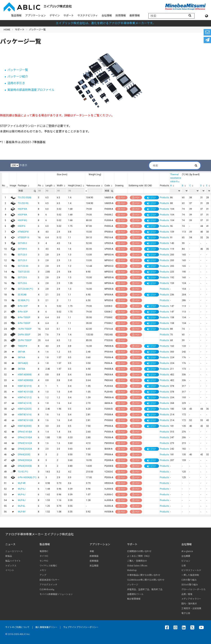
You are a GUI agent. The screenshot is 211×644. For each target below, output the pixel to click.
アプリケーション (36, 15)
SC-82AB (22, 295)
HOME (7, 30)
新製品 (9, 556)
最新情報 (135, 15)
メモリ (43, 570)
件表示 (19, 165)
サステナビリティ (88, 15)
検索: (173, 165)
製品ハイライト (13, 561)
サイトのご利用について (17, 627)
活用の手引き (16, 83)
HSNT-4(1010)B (25, 392)
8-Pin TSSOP (24, 317)
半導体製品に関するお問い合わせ (144, 575)
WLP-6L (22, 506)
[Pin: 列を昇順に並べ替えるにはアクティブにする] (41, 186)
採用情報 (121, 15)
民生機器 (94, 566)
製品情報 (16, 15)
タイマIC (44, 556)
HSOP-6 (22, 226)
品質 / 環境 (187, 594)
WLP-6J (22, 489)
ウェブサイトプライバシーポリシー (81, 627)
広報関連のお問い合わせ (139, 551)
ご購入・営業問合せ (137, 561)
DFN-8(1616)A (25, 443)
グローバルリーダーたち (194, 589)
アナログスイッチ (48, 585)
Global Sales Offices (137, 566)
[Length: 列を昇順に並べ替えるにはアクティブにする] (50, 186)
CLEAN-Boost (47, 590)
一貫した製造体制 (190, 575)
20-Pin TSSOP (25, 340)
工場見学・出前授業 (191, 608)
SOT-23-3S (23, 266)
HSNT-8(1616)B (25, 420)
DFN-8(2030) (24, 455)
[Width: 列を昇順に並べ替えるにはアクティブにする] (62, 186)
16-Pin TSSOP (25, 329)
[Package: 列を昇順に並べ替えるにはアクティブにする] (27, 186)
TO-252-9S (23, 203)
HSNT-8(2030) (25, 426)
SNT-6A (21, 357)
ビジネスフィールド (191, 570)
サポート (69, 15)
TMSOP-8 (22, 346)
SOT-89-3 (22, 243)
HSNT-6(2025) (25, 409)
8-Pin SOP (23, 306)
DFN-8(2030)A (25, 460)
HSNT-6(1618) (25, 403)
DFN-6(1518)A (25, 437)
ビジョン (186, 561)
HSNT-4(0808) (25, 375)
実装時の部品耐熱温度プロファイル (31, 90)
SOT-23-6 (22, 283)
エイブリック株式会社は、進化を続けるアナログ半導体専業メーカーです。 (106, 23)
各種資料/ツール (135, 594)
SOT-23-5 (22, 278)
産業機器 (94, 561)
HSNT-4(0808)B (25, 380)
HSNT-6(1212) (25, 397)
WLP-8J (22, 500)
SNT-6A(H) (23, 363)
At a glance (187, 551)
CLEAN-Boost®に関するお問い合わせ (146, 580)
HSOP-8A (22, 209)
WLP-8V (22, 512)
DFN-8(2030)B (25, 466)
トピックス (11, 566)
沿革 (184, 566)
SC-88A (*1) (24, 300)
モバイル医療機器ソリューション (56, 594)
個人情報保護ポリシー (46, 627)
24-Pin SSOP (24, 335)
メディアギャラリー (191, 599)
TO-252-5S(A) (25, 198)
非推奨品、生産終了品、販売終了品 (145, 589)
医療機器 (94, 556)
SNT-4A (21, 352)
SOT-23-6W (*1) (25, 289)
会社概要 (186, 556)
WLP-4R (22, 483)
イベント (10, 570)
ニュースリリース (14, 551)
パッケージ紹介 (18, 77)
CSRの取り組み (189, 580)
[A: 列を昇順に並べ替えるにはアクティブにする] (175, 186)
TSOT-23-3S (24, 272)
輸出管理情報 (134, 599)
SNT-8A (21, 369)
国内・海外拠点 (189, 604)
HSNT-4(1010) (25, 386)
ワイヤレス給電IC (48, 566)
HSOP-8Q (22, 220)
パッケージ (133, 585)
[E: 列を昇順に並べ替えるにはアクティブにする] (208, 186)
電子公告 (186, 613)
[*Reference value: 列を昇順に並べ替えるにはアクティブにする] (95, 186)
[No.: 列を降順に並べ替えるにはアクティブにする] (6, 186)
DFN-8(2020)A (25, 449)
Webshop (132, 570)
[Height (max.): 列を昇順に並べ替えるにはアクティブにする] (76, 186)
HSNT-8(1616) (25, 415)
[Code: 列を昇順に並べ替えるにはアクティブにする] (109, 186)
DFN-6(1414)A (25, 432)
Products (164, 198)
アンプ (43, 575)
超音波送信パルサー (49, 580)
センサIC (44, 561)
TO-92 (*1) (23, 472)
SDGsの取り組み (190, 585)
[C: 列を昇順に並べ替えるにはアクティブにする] (194, 186)
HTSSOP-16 (24, 238)
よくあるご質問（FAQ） (139, 556)
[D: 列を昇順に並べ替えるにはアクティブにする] (203, 186)
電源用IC (44, 551)
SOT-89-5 (22, 249)
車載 (92, 551)
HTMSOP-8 (23, 232)
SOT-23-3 (22, 255)
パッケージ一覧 (18, 70)
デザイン (55, 15)
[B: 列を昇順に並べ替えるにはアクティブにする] (185, 186)
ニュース (10, 544)
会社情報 (107, 15)
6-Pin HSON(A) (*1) (27, 477)
